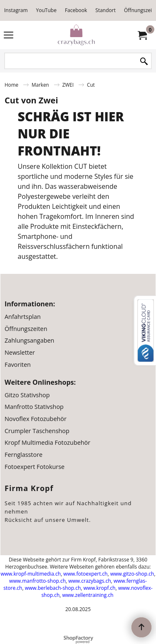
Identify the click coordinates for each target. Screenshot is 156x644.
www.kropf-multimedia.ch (31, 574)
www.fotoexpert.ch (85, 574)
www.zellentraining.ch (88, 595)
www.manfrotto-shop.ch (37, 581)
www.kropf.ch (100, 588)
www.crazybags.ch (90, 581)
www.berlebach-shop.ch (53, 588)
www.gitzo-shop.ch (132, 574)
